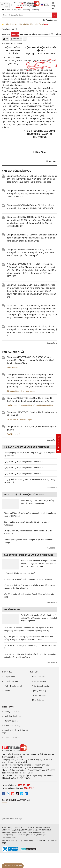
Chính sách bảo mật (12, 726)
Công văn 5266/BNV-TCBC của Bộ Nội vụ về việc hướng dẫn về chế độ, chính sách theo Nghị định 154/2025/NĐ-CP (31, 194)
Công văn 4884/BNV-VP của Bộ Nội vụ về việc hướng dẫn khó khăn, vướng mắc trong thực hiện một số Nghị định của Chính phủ (30, 253)
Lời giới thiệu (10, 677)
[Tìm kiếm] (55, 15)
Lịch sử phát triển (11, 681)
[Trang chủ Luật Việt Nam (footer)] (30, 748)
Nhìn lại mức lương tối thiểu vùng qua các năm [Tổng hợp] (28, 579)
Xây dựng (10, 391)
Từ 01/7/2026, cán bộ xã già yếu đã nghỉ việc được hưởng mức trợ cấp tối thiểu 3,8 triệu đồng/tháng (39, 618)
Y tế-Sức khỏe (12, 368)
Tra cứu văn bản (39, 677)
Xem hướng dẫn (10, 29)
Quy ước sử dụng (12, 721)
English (45, 5)
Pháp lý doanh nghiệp (41, 686)
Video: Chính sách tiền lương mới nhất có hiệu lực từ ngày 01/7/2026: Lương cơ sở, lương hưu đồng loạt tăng (39, 563)
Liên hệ (7, 691)
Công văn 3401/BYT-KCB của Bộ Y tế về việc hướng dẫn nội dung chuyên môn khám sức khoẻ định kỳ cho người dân (30, 360)
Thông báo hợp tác (12, 738)
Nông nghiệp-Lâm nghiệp (43, 405)
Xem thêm (52, 343)
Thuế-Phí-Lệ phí (13, 405)
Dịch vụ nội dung (39, 695)
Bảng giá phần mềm (12, 712)
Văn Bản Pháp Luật (10, 840)
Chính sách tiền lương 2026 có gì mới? (20, 573)
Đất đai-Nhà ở (12, 420)
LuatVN (51, 161)
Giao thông (20, 391)
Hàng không (30, 391)
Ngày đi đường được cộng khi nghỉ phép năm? (23, 461)
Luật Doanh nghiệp (26, 840)
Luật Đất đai (40, 840)
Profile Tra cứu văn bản (14, 686)
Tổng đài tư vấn (38, 700)
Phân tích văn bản (39, 681)
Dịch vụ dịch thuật (39, 691)
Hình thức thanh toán (13, 716)
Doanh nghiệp (26, 405)
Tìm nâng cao (50, 20)
